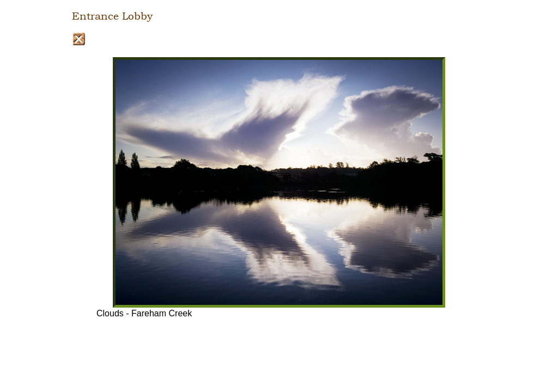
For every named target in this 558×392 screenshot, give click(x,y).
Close (79, 39)
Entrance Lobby (112, 16)
